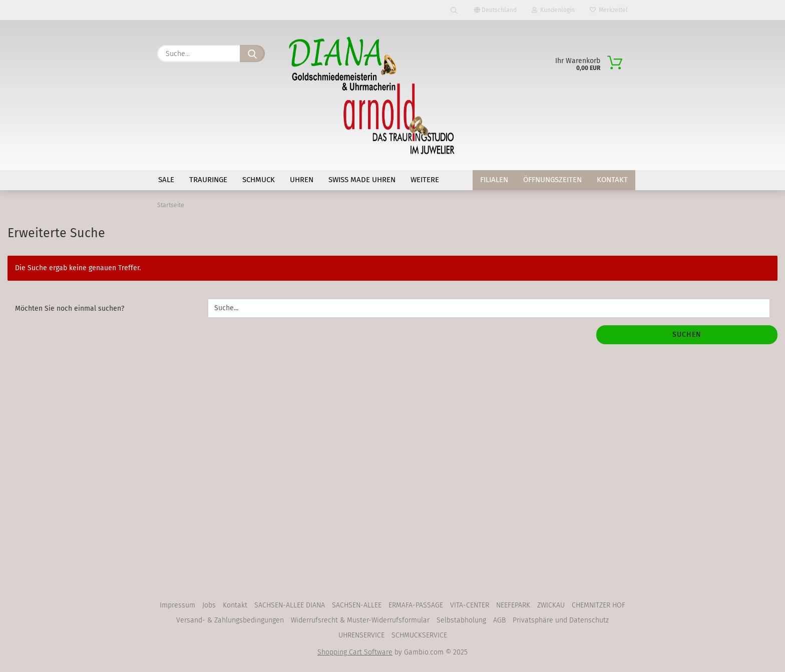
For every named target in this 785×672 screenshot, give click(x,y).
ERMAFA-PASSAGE (416, 608)
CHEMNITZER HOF (599, 608)
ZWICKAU (551, 608)
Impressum (177, 608)
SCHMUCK (259, 180)
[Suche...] (252, 54)
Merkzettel (609, 10)
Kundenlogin (553, 10)
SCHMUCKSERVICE (419, 638)
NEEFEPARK (513, 608)
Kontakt (612, 180)
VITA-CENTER (470, 608)
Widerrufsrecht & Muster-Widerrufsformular (360, 623)
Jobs (209, 608)
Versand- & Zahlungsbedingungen (230, 623)
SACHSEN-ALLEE (357, 608)
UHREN (302, 180)
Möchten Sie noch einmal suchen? (70, 311)
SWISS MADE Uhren (362, 180)
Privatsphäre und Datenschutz (561, 623)
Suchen (687, 337)
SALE (166, 180)
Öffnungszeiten (552, 180)
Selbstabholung (461, 623)
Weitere (425, 180)
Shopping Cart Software (355, 655)
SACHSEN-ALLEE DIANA (290, 608)
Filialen (494, 180)
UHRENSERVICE (361, 638)
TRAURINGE (208, 180)
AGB (499, 623)
